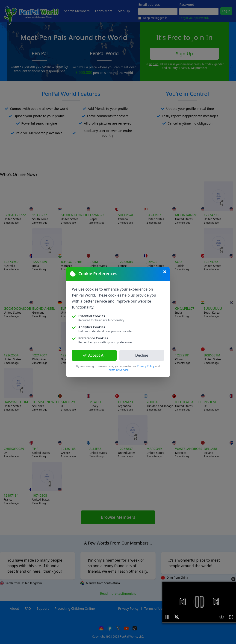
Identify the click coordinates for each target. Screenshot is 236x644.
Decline (142, 355)
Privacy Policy (146, 366)
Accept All (94, 355)
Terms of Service (118, 370)
